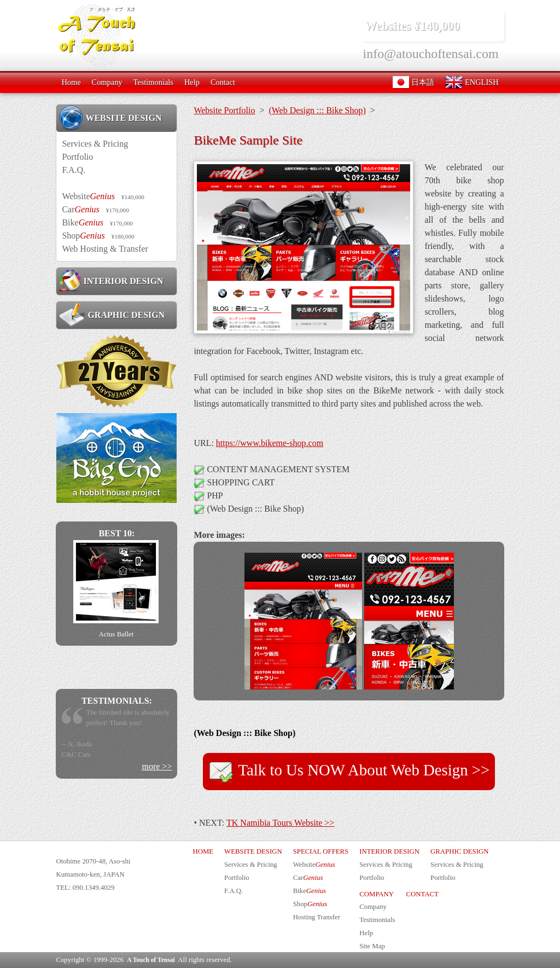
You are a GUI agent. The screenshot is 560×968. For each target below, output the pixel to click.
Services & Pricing (95, 144)
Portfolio (77, 157)
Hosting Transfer (317, 917)
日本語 (413, 82)
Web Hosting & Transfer (105, 249)
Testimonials (153, 82)
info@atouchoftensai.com (431, 54)
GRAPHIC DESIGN (112, 315)
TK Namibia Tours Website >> (280, 823)
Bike (97, 222)
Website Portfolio (224, 110)
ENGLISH (472, 82)
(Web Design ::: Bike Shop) (317, 110)
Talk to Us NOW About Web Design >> (349, 772)
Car (95, 209)
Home (71, 82)
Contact (223, 82)
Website (103, 196)
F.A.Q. (74, 170)
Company (107, 82)
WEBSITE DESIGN (110, 118)
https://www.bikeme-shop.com (270, 443)
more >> (157, 766)
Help (192, 82)
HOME (203, 851)
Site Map (372, 946)
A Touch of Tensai (151, 960)
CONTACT (422, 894)
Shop (98, 236)
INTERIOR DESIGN (111, 281)
